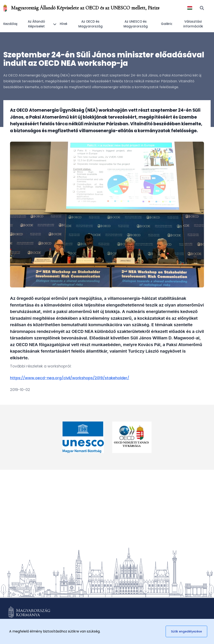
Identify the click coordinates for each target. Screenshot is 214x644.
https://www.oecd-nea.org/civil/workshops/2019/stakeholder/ (70, 378)
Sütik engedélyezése (186, 631)
